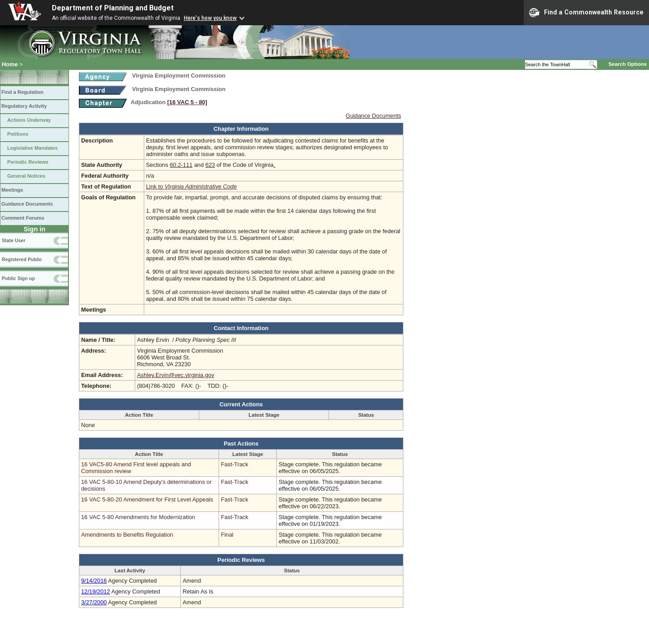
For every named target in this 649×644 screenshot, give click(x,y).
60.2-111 (181, 165)
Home (10, 64)
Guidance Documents (27, 204)
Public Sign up (18, 278)
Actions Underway (29, 120)
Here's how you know (210, 18)
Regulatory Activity (24, 106)
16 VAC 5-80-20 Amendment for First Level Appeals (147, 499)
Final (227, 535)
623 (210, 165)
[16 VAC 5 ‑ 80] (187, 102)
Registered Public (22, 259)
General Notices (26, 176)
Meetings (12, 190)
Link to (191, 186)
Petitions (18, 134)
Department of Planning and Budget (113, 8)
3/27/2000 (94, 602)
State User (14, 240)
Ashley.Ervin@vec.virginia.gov (176, 375)
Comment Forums (23, 218)
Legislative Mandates (32, 148)
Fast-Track (235, 464)
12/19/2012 (96, 591)
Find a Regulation (22, 92)
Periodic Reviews (28, 162)
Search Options (628, 64)
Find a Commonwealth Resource (586, 13)
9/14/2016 (94, 581)
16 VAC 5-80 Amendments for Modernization (138, 517)
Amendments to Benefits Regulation (127, 535)
